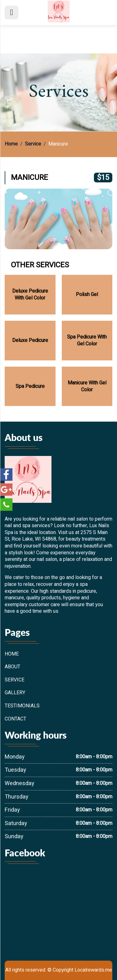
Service (33, 144)
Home (11, 144)
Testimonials (22, 706)
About (12, 667)
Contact (15, 719)
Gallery (15, 693)
